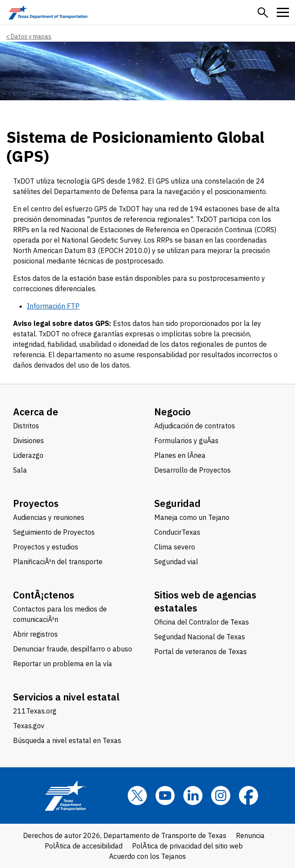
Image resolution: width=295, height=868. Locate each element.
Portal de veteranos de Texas (201, 651)
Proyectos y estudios (46, 547)
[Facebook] (249, 796)
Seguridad (177, 503)
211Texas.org (35, 711)
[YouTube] (165, 796)
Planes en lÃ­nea (180, 455)
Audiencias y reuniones (49, 517)
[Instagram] (221, 796)
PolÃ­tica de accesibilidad (84, 846)
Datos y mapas (31, 36)
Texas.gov (29, 726)
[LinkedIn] (193, 796)
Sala (20, 470)
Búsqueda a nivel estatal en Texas (67, 740)
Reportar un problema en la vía (63, 664)
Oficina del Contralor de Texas (202, 622)
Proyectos (36, 503)
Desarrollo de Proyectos (192, 470)
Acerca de (36, 412)
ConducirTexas (177, 532)
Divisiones (28, 441)
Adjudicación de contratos (195, 426)
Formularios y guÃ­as (186, 441)
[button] (263, 13)
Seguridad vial (176, 562)
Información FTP (53, 306)
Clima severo (175, 547)
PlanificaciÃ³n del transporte (58, 562)
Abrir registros (35, 634)
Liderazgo (28, 455)
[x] (137, 796)
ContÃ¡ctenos (44, 595)
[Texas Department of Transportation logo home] (48, 12)
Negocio (172, 412)
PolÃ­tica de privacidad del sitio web (187, 846)
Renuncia (250, 835)
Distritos (26, 426)
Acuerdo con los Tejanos (147, 856)
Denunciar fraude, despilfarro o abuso (73, 649)
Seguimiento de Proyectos (54, 532)
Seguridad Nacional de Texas (200, 637)
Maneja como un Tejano (192, 517)
